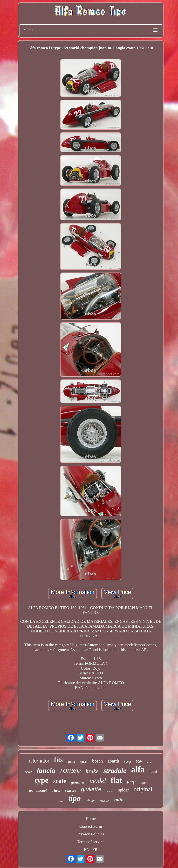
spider (123, 790)
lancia (46, 770)
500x (139, 762)
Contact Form (91, 826)
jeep (131, 781)
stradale (115, 770)
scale (60, 781)
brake (92, 771)
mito (119, 800)
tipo (74, 798)
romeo (70, 770)
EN (87, 850)
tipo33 (83, 762)
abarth (113, 761)
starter (71, 790)
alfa (138, 770)
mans (150, 762)
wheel (56, 791)
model (98, 781)
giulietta (91, 789)
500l (153, 772)
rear (28, 772)
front (61, 801)
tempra (110, 791)
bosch (97, 761)
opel (144, 783)
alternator (39, 761)
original (143, 789)
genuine (78, 782)
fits (58, 760)
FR (95, 850)
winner (90, 801)
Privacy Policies (91, 834)
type (42, 780)
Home (91, 819)
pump (127, 762)
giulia (71, 762)
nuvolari (105, 801)
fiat (116, 780)
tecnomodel (38, 790)
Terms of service (91, 842)
